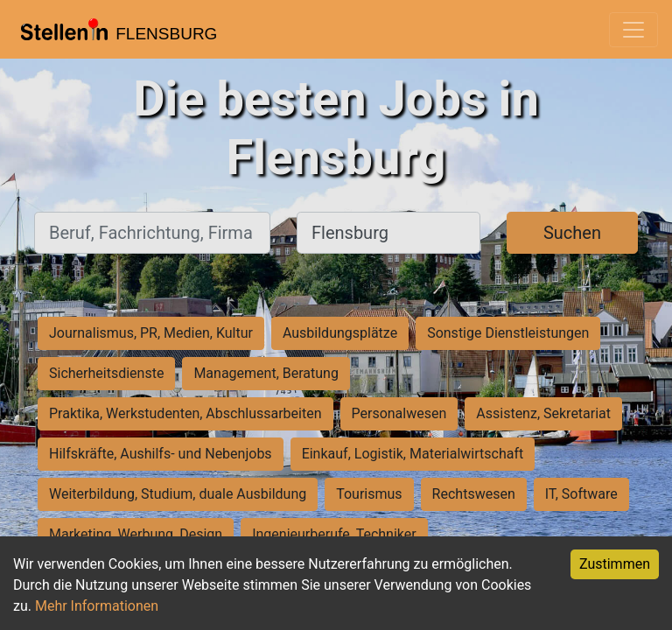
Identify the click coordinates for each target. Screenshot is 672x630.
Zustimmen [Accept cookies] (615, 564)
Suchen (572, 233)
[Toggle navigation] (633, 30)
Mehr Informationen (97, 606)
